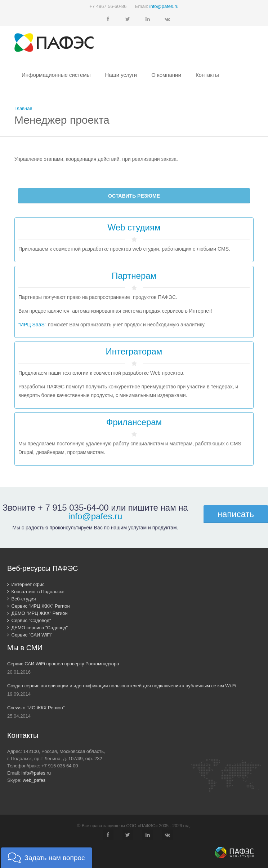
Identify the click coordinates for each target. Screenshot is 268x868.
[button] (46, 858)
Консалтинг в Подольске (36, 592)
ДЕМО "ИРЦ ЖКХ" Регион (37, 613)
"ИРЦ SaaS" (32, 325)
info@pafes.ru (164, 6)
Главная (23, 108)
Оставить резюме (134, 196)
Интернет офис (26, 584)
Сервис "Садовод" (29, 620)
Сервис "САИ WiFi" (30, 635)
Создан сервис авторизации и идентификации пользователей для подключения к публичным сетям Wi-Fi (122, 686)
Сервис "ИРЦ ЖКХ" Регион (39, 606)
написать (236, 514)
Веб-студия (22, 599)
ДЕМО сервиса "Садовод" (37, 628)
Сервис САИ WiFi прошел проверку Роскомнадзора (63, 664)
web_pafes (34, 780)
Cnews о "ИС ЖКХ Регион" (36, 708)
